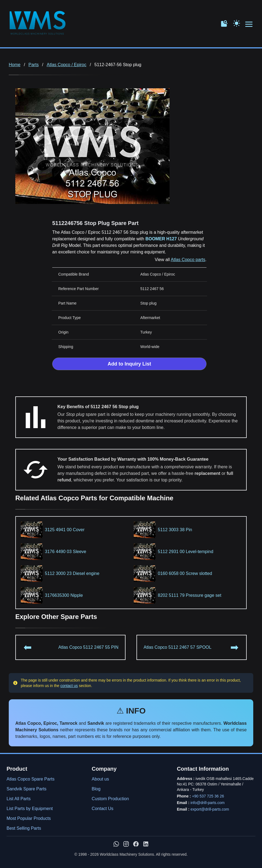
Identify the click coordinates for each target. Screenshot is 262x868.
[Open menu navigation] (249, 24)
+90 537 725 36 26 (208, 796)
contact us (69, 686)
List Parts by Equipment (30, 809)
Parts (34, 65)
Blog (96, 789)
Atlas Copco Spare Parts (30, 779)
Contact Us (102, 809)
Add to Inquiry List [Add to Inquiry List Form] (129, 364)
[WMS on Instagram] (126, 844)
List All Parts (19, 799)
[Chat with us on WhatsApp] (116, 844)
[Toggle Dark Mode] (237, 23)
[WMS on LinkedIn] (146, 844)
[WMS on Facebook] (136, 844)
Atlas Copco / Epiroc (67, 65)
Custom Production (110, 799)
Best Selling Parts (24, 828)
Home (15, 65)
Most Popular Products (29, 818)
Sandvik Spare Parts (27, 789)
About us (100, 779)
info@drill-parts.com (207, 803)
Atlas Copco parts (188, 260)
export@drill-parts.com (210, 809)
